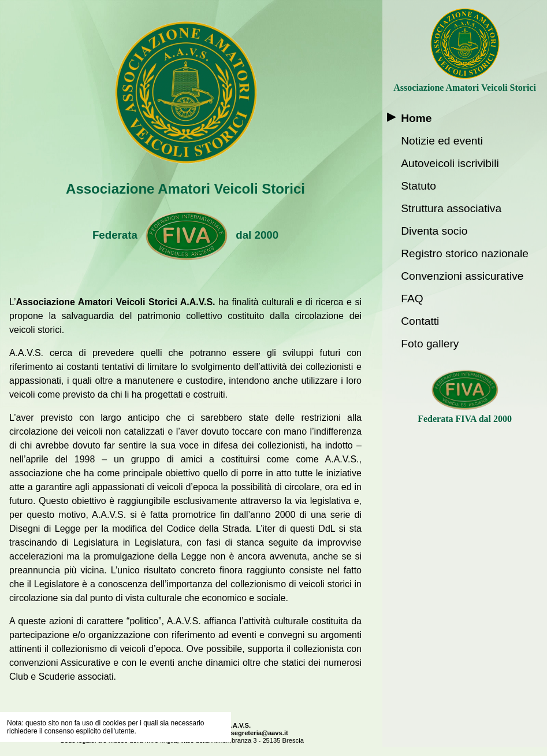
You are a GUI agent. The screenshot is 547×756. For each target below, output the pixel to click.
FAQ (412, 299)
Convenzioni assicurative (462, 276)
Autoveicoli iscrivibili (450, 163)
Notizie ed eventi (442, 141)
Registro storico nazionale (465, 253)
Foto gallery (430, 344)
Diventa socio (434, 231)
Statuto (418, 186)
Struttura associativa (451, 208)
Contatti (420, 321)
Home (416, 118)
